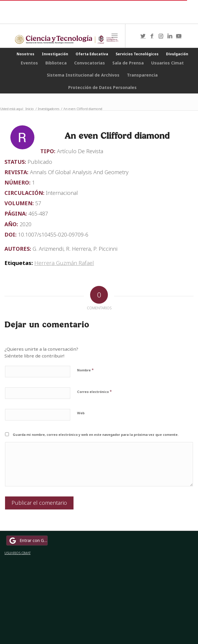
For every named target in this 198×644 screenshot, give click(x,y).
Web (81, 413)
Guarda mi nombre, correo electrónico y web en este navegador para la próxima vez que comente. (96, 435)
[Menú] (115, 36)
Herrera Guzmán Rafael (64, 263)
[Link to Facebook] (152, 36)
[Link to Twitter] (143, 36)
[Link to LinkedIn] (170, 36)
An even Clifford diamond (117, 136)
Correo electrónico (94, 391)
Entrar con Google (28, 541)
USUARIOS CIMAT (17, 553)
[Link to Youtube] (179, 36)
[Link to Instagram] (161, 36)
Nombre (85, 370)
